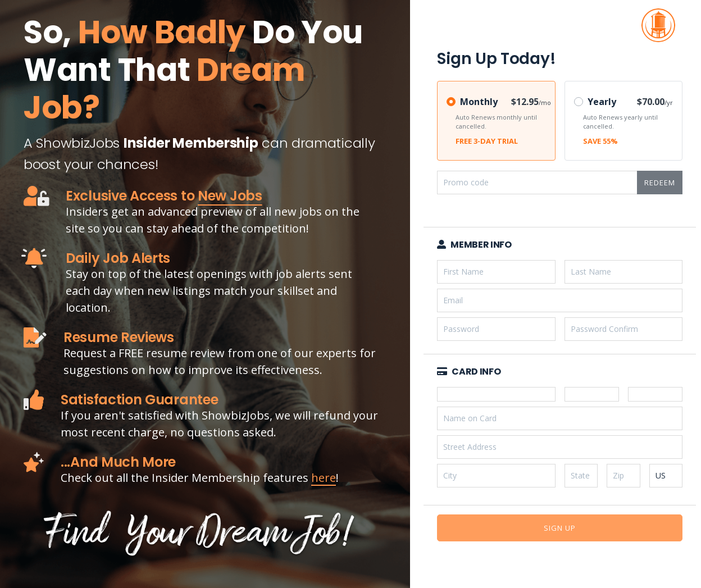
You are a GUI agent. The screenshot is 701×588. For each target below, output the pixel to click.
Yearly (602, 102)
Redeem (660, 183)
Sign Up (560, 528)
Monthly (479, 102)
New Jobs (230, 196)
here (324, 478)
